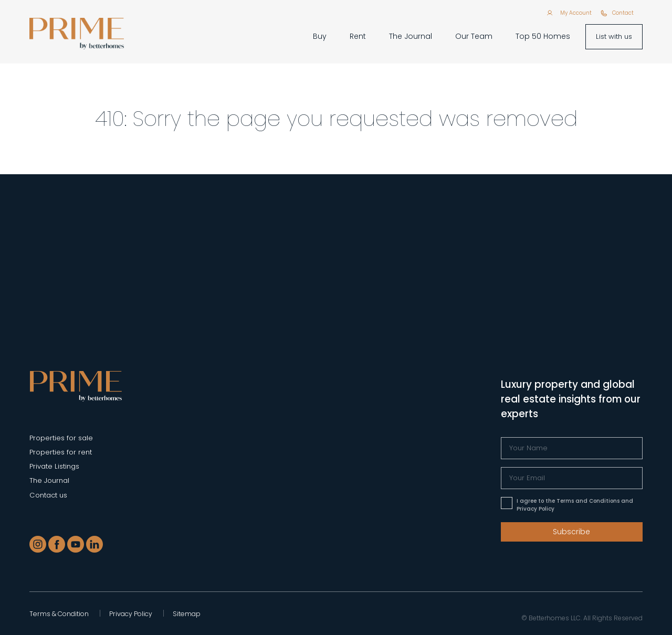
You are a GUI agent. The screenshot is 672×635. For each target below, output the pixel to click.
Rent (358, 36)
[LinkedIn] (94, 544)
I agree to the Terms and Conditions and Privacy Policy (575, 505)
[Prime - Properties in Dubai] (76, 385)
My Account (576, 13)
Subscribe (571, 532)
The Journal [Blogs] (49, 480)
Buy (320, 36)
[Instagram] (38, 544)
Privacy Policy (131, 614)
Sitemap (187, 614)
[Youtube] (76, 544)
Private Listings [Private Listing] (54, 466)
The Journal (411, 36)
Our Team (474, 36)
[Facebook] (57, 544)
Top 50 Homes (543, 36)
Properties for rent (61, 452)
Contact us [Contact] (48, 495)
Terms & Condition (59, 614)
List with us (614, 36)
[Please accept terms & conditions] (507, 503)
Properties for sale (61, 438)
